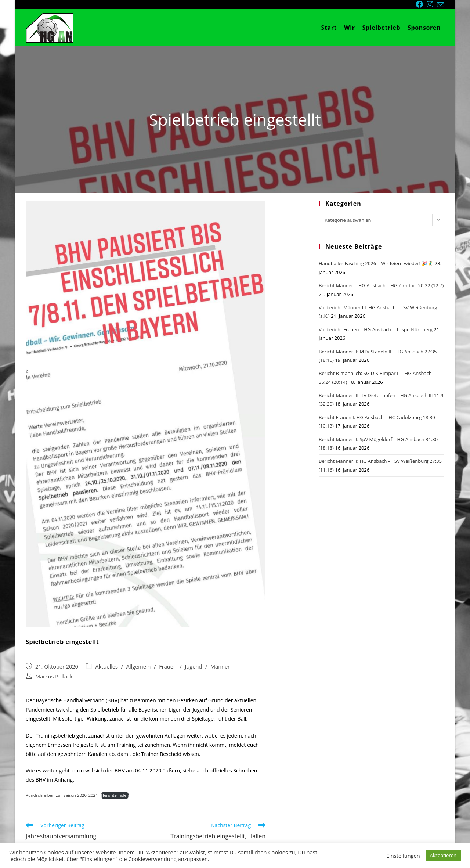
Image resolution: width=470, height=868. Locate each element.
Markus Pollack (54, 676)
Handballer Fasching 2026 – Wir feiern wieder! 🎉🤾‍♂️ (376, 263)
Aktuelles (107, 667)
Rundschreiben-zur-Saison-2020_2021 (62, 795)
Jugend (194, 667)
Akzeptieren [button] (443, 855)
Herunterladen (115, 795)
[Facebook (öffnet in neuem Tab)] (421, 4)
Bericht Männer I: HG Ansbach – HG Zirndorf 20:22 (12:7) (381, 285)
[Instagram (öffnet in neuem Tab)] (432, 4)
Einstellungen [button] (403, 856)
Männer (220, 667)
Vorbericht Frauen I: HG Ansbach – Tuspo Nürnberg (376, 329)
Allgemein (139, 667)
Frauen (168, 667)
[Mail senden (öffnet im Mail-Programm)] (441, 5)
